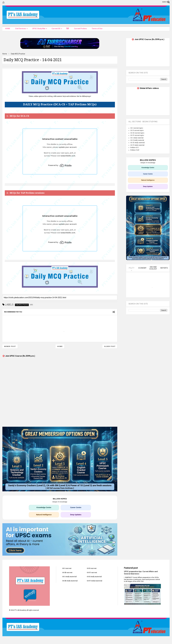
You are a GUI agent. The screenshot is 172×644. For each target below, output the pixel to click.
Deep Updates (76, 515)
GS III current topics (137, 133)
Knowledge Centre (44, 507)
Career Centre (76, 507)
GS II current (92, 568)
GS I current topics (137, 128)
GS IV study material (137, 145)
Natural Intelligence (44, 515)
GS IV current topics (137, 135)
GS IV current (92, 573)
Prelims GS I (134, 148)
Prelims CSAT (135, 150)
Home (5, 54)
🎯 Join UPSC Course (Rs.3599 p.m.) (19, 356)
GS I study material (137, 138)
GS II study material (137, 140)
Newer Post (10, 346)
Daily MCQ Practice (18, 54)
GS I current (67, 568)
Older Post (110, 346)
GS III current (67, 573)
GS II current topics (137, 130)
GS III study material (137, 143)
